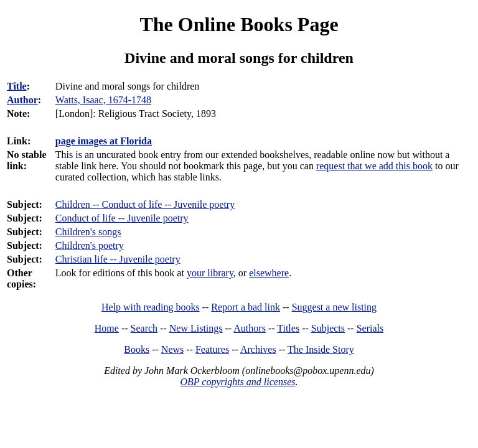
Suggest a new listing (334, 307)
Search (144, 328)
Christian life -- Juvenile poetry (118, 259)
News (172, 349)
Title (17, 86)
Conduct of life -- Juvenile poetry (122, 218)
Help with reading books (151, 307)
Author (22, 100)
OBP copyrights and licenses (237, 382)
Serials (370, 328)
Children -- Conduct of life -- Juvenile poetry (145, 204)
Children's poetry (90, 245)
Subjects (328, 328)
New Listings (196, 328)
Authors (250, 328)
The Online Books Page (239, 24)
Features (212, 349)
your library (210, 273)
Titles (288, 328)
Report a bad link (246, 307)
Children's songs (88, 232)
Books (137, 349)
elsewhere (269, 273)
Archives (258, 349)
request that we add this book (374, 166)
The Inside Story (321, 349)
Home (107, 328)
